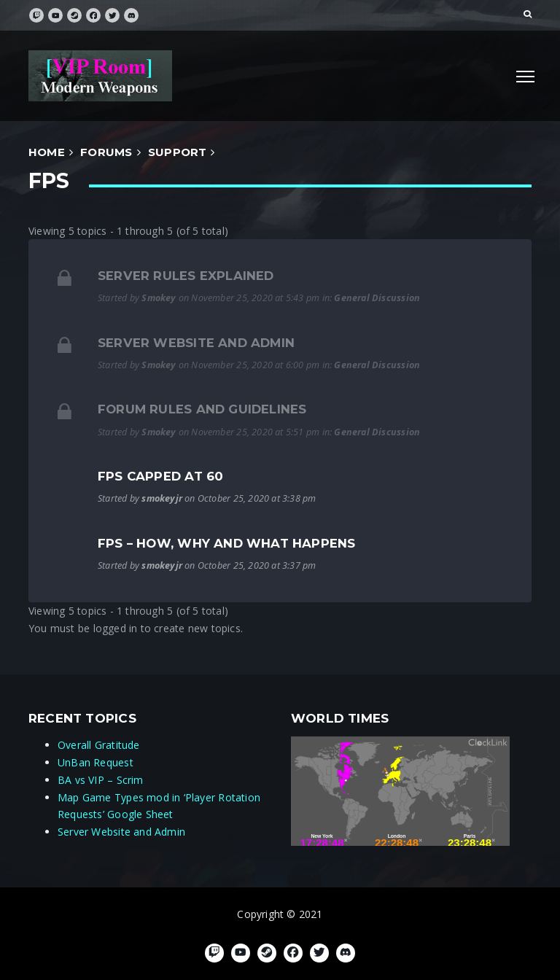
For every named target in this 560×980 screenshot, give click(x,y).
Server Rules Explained (186, 276)
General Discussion (377, 298)
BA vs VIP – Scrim (101, 780)
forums (106, 152)
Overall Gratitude (99, 745)
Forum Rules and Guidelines (202, 409)
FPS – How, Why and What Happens (227, 543)
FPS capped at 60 (160, 476)
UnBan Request (96, 762)
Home (47, 152)
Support (177, 152)
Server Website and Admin (196, 343)
